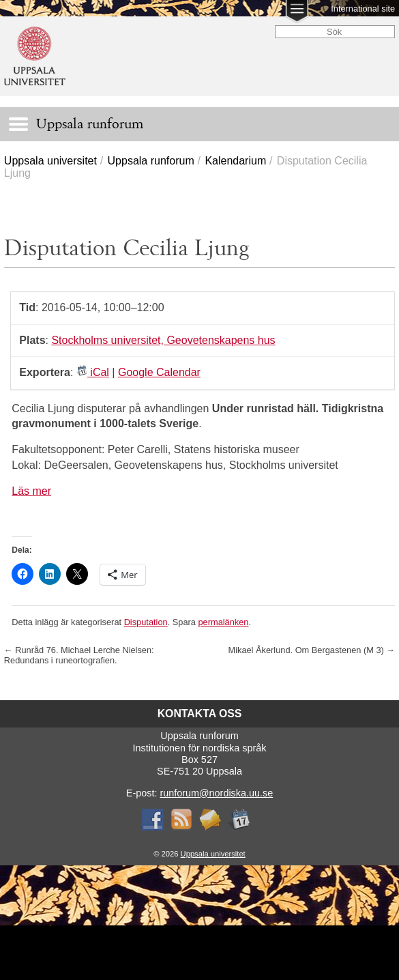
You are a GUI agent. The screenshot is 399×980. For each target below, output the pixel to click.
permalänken (223, 622)
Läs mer (31, 491)
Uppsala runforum (151, 161)
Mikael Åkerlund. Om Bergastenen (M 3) (311, 650)
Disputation (146, 622)
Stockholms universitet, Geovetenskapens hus (163, 340)
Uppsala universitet (50, 161)
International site (363, 9)
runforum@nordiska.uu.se (216, 793)
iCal (93, 372)
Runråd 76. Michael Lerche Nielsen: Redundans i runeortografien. (79, 655)
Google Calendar (159, 372)
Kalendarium (235, 161)
